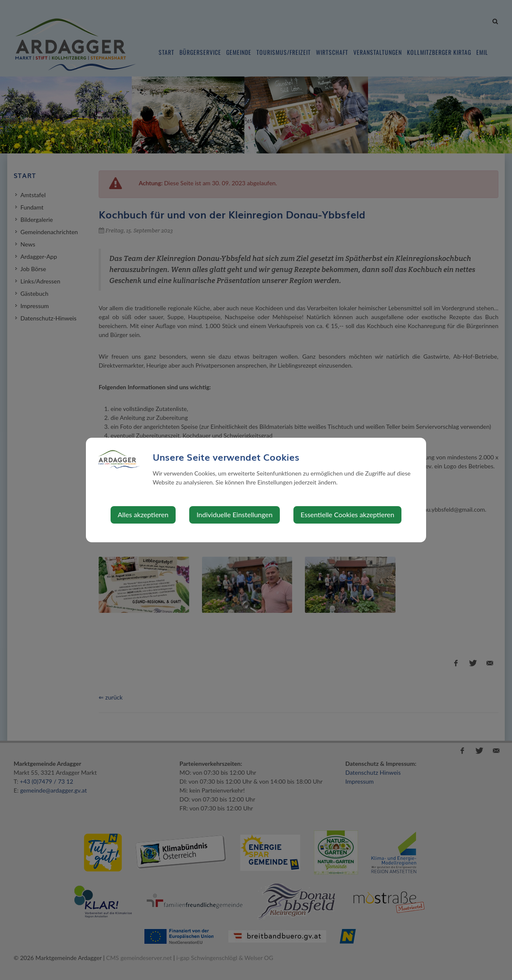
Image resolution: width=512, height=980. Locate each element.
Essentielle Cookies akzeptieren (347, 514)
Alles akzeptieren (143, 514)
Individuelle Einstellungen (235, 514)
